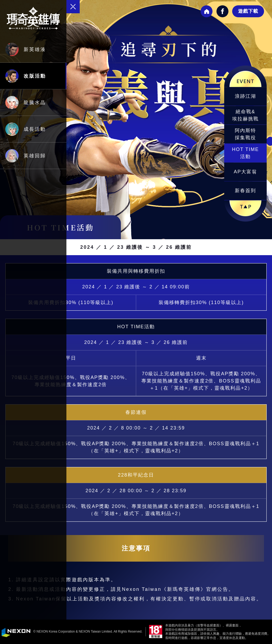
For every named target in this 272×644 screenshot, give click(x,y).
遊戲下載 (248, 11)
